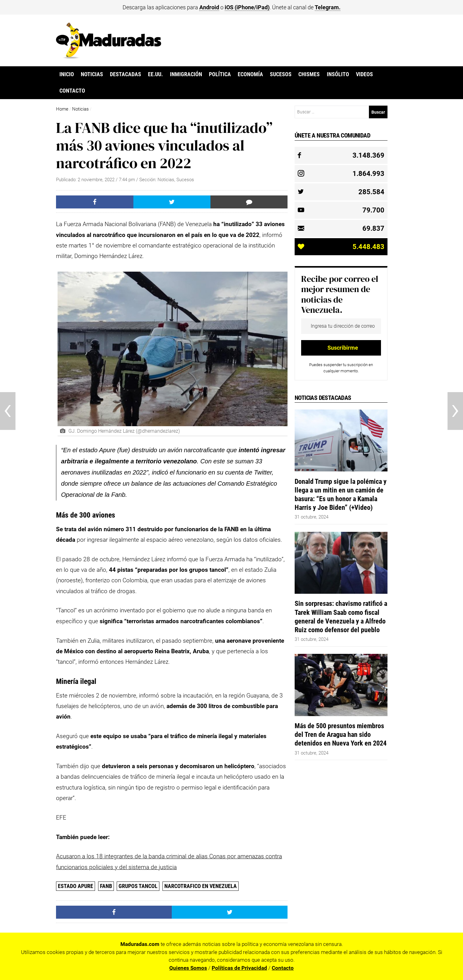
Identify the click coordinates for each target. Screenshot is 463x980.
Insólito (338, 74)
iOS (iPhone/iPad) (247, 7)
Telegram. (328, 7)
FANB (106, 886)
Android (209, 7)
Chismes (309, 74)
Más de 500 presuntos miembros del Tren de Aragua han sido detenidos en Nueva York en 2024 (341, 734)
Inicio (67, 74)
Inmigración (186, 74)
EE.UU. (155, 74)
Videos (364, 74)
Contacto (72, 91)
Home (62, 109)
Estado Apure (76, 886)
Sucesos (281, 74)
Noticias (92, 74)
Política (220, 74)
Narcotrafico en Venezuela (201, 886)
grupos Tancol (138, 886)
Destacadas (125, 74)
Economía (250, 74)
